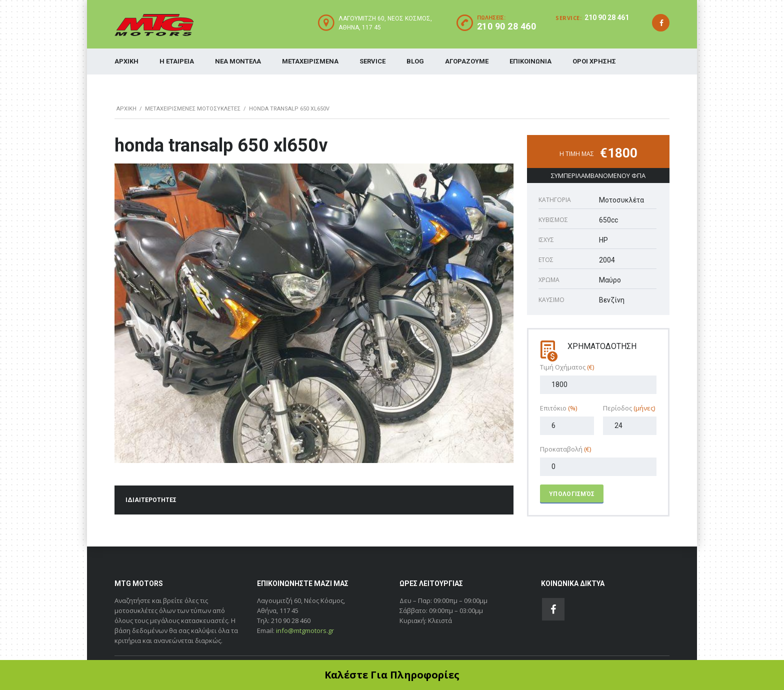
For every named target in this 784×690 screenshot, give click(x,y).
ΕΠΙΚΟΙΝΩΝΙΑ (530, 61)
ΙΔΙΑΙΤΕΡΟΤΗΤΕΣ (151, 500)
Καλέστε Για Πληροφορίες (392, 675)
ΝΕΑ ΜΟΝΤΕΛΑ (238, 61)
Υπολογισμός (572, 494)
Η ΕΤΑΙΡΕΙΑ (177, 61)
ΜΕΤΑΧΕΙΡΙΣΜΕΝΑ (310, 61)
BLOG (415, 61)
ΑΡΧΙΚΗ (126, 61)
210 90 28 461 (607, 17)
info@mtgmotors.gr (305, 630)
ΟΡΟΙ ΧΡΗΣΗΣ (594, 61)
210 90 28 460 (507, 26)
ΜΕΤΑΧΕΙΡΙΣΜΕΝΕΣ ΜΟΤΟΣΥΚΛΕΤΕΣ (193, 109)
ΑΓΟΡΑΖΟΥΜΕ (467, 61)
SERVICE (372, 61)
